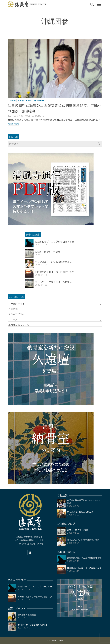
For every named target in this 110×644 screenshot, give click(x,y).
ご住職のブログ (16, 304)
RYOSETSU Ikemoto (34, 116)
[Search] (92, 4)
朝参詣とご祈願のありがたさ (80, 512)
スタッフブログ (16, 314)
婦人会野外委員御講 (27, 615)
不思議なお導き (25, 100)
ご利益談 (12, 100)
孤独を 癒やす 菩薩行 (48, 252)
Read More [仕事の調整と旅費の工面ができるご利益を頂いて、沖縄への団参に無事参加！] (13, 124)
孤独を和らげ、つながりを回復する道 (54, 242)
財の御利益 (39, 100)
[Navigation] (99, 4)
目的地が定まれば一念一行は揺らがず (54, 272)
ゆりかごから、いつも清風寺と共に (53, 262)
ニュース (13, 320)
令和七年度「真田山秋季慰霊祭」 (33, 625)
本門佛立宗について (19, 325)
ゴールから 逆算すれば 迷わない (53, 282)
